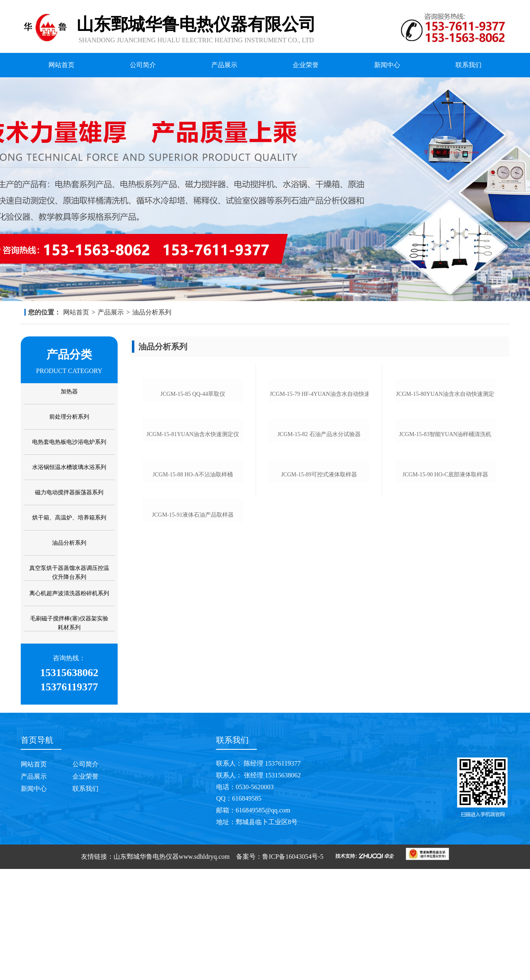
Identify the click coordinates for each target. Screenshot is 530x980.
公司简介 (143, 65)
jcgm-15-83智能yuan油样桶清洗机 (445, 574)
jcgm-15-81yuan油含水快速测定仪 (193, 574)
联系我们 (469, 65)
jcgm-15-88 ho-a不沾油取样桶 (193, 684)
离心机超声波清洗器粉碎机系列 (69, 593)
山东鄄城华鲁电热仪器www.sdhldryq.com (172, 968)
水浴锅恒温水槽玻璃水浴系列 (69, 467)
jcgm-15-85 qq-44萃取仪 (193, 464)
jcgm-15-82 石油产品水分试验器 (319, 574)
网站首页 (61, 65)
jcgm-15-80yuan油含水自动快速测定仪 (445, 464)
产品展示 (224, 65)
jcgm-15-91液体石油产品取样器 (193, 794)
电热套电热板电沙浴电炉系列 (69, 442)
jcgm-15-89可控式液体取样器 (319, 684)
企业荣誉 (306, 65)
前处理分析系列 (69, 417)
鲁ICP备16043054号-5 (293, 968)
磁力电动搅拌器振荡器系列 (69, 492)
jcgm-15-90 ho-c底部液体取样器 (445, 684)
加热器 (69, 392)
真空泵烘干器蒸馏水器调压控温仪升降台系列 (69, 573)
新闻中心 (387, 65)
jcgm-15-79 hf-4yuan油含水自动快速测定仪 (319, 464)
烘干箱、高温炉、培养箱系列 (69, 518)
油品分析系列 (152, 312)
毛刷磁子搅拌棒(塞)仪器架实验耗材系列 (69, 623)
